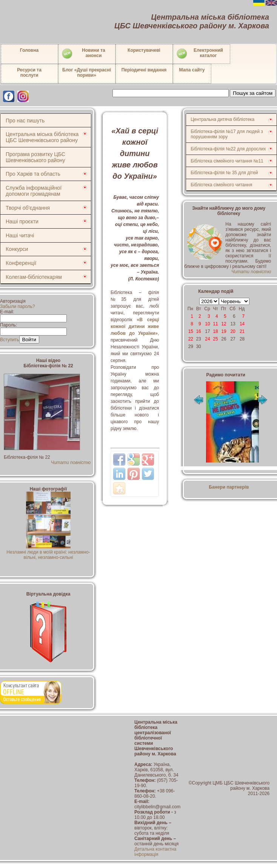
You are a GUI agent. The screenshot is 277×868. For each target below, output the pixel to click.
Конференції (21, 263)
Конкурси (17, 249)
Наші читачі (20, 235)
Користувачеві (144, 50)
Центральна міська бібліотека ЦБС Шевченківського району (42, 137)
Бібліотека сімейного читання (221, 185)
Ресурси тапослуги (29, 73)
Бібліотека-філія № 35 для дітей (224, 173)
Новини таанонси (83, 54)
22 (191, 339)
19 (224, 331)
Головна (29, 50)
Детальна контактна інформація (155, 852)
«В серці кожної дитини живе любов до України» (135, 326)
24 (207, 339)
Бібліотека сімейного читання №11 (227, 161)
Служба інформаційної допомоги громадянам (34, 191)
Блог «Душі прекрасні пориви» (87, 73)
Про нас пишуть (25, 121)
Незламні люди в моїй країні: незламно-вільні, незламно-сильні (48, 552)
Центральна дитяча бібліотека (222, 119)
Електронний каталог (199, 54)
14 (242, 324)
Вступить (10, 340)
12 (224, 324)
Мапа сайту (192, 70)
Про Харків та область (33, 174)
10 (207, 324)
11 (215, 324)
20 (233, 331)
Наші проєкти (22, 221)
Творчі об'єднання (28, 208)
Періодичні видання (144, 70)
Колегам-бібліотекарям (34, 277)
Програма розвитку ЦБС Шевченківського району (35, 157)
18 (215, 331)
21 (242, 331)
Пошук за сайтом (253, 93)
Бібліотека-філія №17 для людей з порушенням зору (227, 134)
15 (191, 331)
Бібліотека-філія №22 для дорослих (228, 149)
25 (215, 339)
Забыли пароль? (18, 306)
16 (198, 331)
